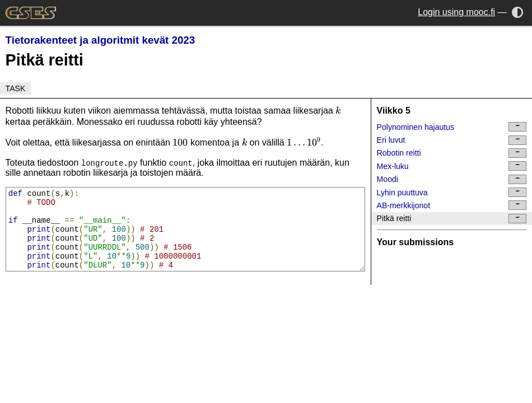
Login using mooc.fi (456, 12)
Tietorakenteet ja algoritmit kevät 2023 (101, 40)
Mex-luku (452, 166)
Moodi (452, 179)
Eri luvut (452, 140)
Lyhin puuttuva (452, 192)
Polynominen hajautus (452, 127)
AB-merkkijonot (452, 205)
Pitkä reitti (452, 219)
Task (16, 88)
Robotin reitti (452, 153)
